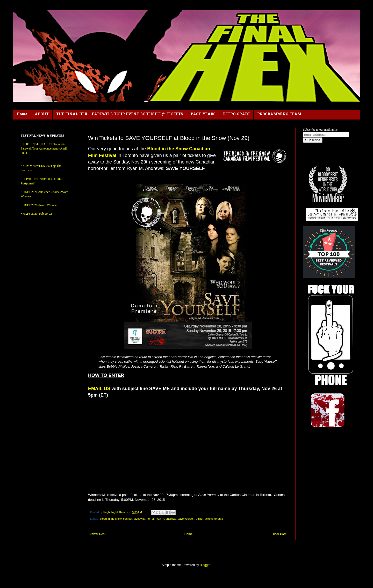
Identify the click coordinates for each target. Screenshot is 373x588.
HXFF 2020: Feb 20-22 (37, 214)
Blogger (205, 565)
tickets (209, 519)
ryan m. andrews (166, 519)
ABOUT (42, 114)
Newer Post (97, 534)
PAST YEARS (203, 114)
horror (150, 519)
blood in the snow (111, 519)
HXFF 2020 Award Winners (40, 205)
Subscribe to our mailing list (321, 130)
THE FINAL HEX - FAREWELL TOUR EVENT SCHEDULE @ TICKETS (120, 114)
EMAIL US (99, 389)
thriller (200, 519)
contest (128, 519)
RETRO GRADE (236, 114)
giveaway (139, 519)
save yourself (186, 519)
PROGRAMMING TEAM (279, 114)
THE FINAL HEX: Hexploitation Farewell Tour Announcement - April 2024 (44, 148)
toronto (219, 519)
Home (22, 114)
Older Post (279, 534)
